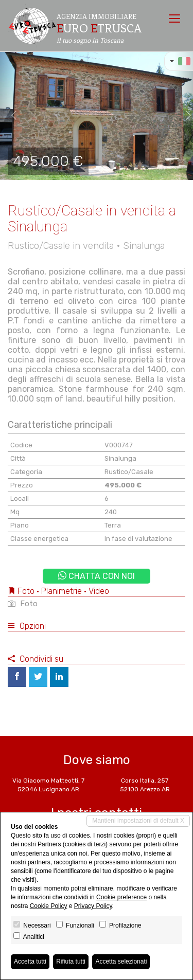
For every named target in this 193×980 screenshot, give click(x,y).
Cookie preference (121, 897)
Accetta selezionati (121, 961)
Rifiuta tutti (71, 961)
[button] (10, 116)
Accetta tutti (30, 961)
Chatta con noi (97, 576)
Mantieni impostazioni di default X (138, 821)
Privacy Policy (93, 906)
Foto (23, 604)
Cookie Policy (49, 906)
